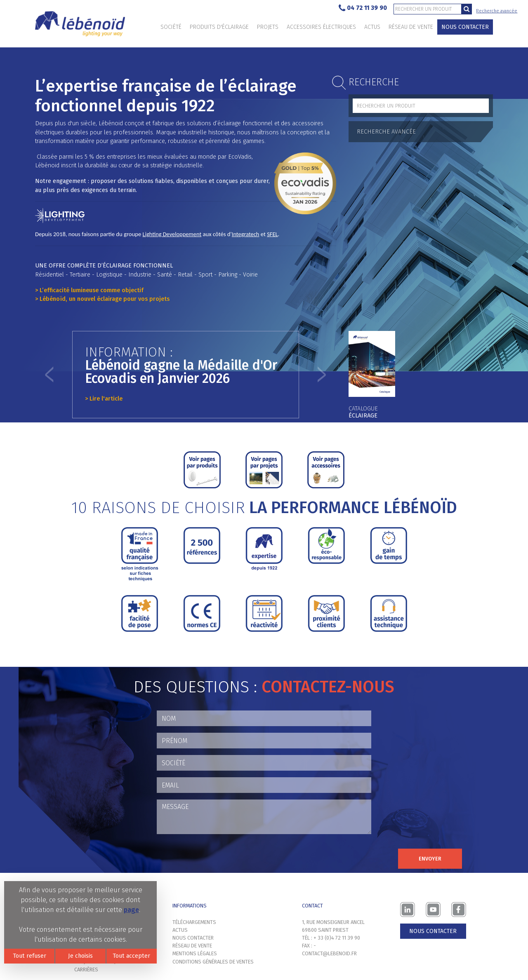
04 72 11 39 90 (363, 8)
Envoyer (430, 859)
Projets (268, 27)
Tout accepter (131, 956)
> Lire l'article (104, 399)
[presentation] (219, 857)
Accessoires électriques (321, 27)
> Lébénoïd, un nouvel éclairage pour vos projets (102, 299)
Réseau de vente (411, 27)
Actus (372, 27)
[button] (49, 375)
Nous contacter (465, 27)
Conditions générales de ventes (213, 962)
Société (171, 27)
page (131, 910)
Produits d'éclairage (219, 27)
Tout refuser (29, 956)
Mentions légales (195, 953)
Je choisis (80, 956)
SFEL (272, 234)
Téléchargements (194, 922)
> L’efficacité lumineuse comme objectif (89, 290)
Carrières (86, 969)
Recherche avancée (497, 11)
